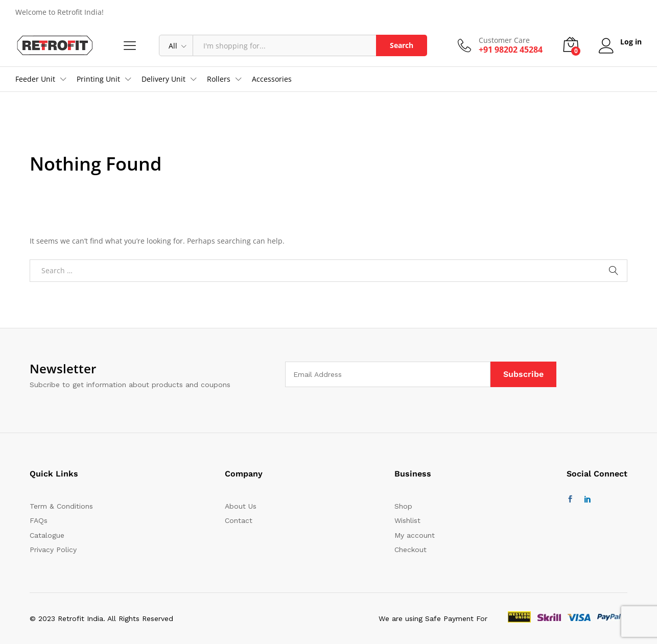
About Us (241, 506)
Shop (403, 506)
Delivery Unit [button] (163, 79)
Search (402, 45)
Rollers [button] (219, 79)
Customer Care (504, 41)
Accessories (272, 79)
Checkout (410, 550)
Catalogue (47, 535)
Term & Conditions (61, 506)
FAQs (39, 520)
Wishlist (407, 520)
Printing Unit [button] (98, 79)
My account (415, 535)
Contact (239, 520)
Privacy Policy (53, 550)
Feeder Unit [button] (35, 79)
